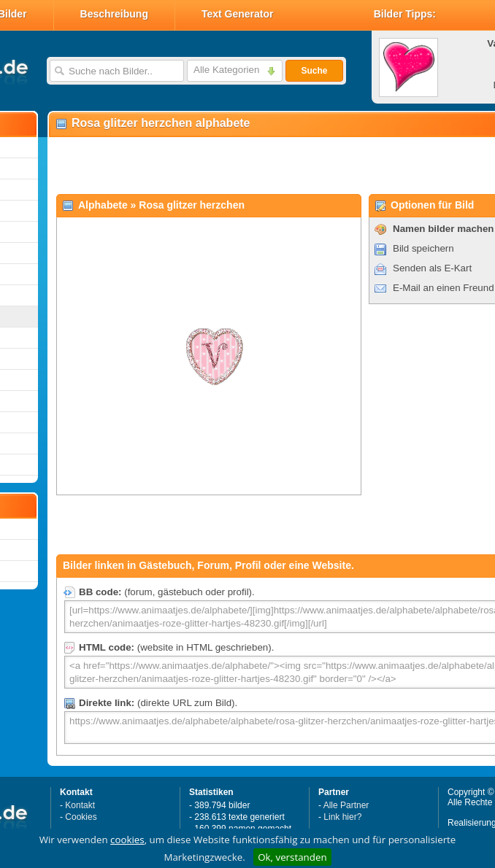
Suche (314, 71)
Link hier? (342, 817)
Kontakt (80, 805)
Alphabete (103, 205)
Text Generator (238, 14)
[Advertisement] (220, 165)
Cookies (81, 817)
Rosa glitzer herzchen (192, 205)
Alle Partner (346, 805)
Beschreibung (114, 14)
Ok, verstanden (292, 857)
